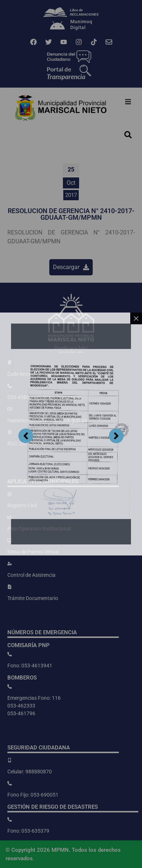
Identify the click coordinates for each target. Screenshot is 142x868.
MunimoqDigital (81, 24)
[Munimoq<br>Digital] (57, 26)
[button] (128, 102)
